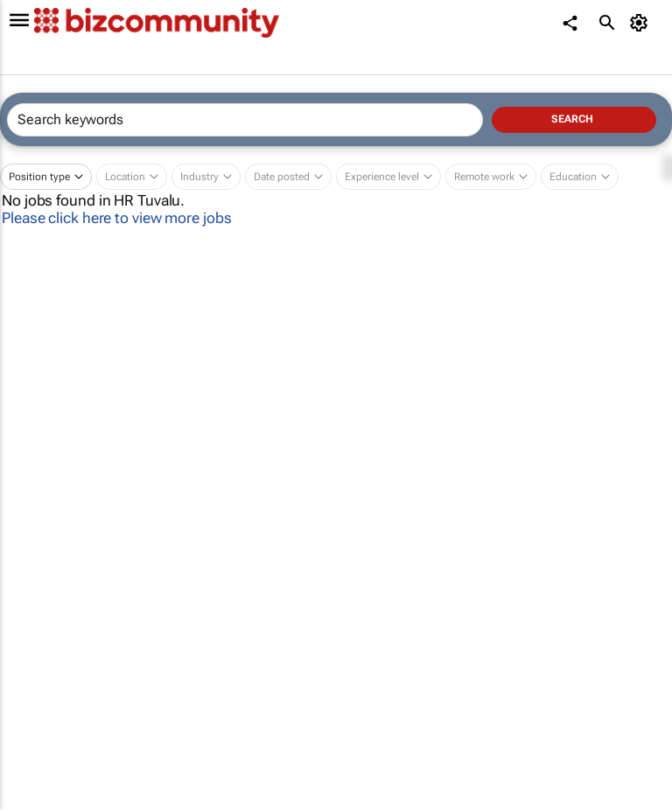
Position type (39, 177)
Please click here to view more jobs (117, 218)
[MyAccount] (642, 23)
